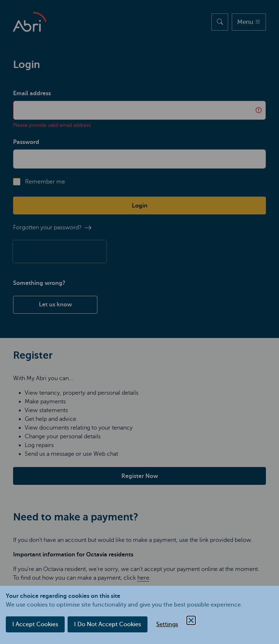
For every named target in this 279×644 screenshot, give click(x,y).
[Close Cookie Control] (191, 620)
